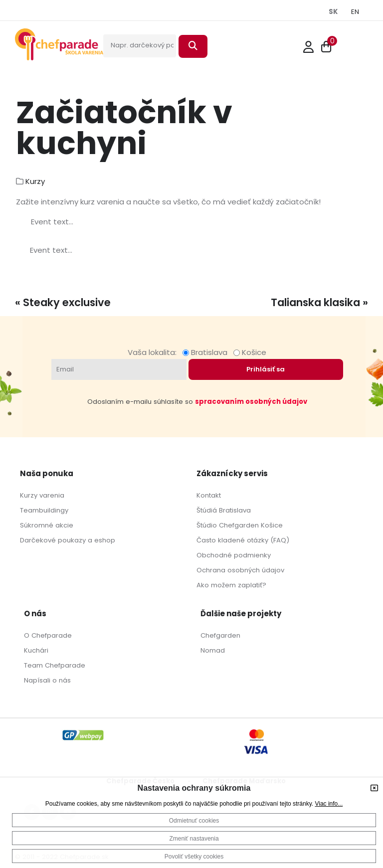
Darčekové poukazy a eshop (68, 540)
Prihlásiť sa (266, 369)
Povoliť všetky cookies (194, 857)
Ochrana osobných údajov (240, 570)
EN (355, 12)
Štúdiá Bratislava (224, 510)
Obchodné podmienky (234, 555)
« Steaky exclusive (63, 302)
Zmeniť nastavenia (194, 839)
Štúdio (207, 525)
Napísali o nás (47, 680)
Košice (250, 352)
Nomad (213, 650)
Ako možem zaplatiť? (231, 585)
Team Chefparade (55, 665)
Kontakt (209, 495)
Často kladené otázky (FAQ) (243, 540)
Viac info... (329, 804)
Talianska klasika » (319, 302)
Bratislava (207, 352)
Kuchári (36, 650)
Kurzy (35, 181)
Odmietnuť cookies (194, 821)
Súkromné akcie (47, 525)
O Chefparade (48, 635)
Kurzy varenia (42, 495)
